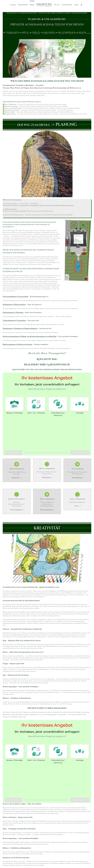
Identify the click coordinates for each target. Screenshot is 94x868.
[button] (81, 5)
